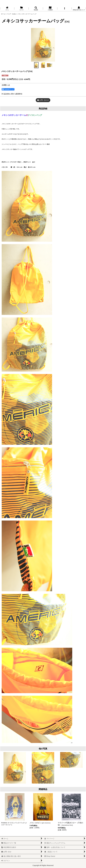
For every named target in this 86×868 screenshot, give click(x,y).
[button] (36, 8)
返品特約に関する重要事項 (12, 94)
